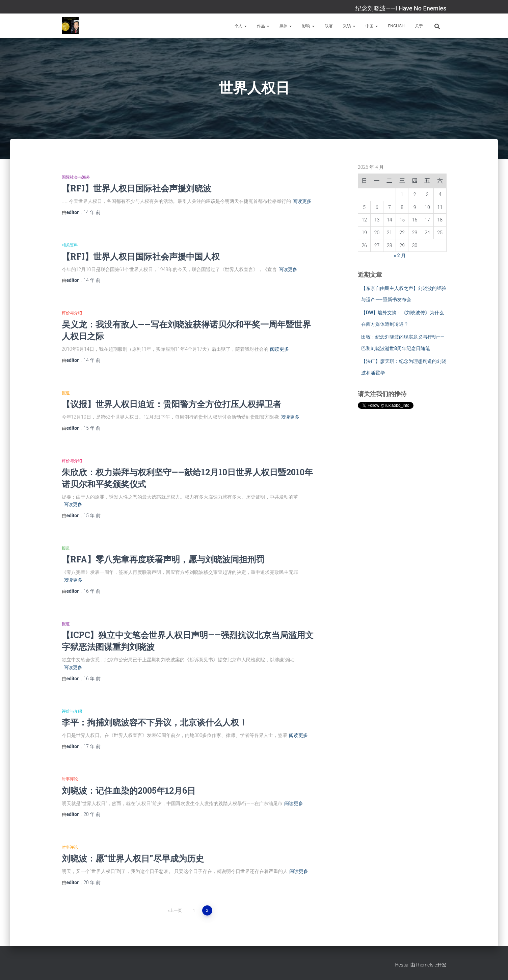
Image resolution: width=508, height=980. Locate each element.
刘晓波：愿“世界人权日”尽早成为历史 (133, 858)
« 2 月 (400, 256)
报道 (66, 393)
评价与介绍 (72, 313)
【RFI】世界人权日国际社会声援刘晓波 (137, 188)
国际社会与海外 (76, 177)
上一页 (176, 910)
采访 (349, 26)
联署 (329, 26)
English (396, 26)
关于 (419, 26)
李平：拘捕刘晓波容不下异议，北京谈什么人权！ (155, 722)
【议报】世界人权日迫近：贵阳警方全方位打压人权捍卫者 (171, 404)
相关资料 (70, 245)
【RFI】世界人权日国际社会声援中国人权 (141, 256)
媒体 (286, 26)
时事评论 (70, 779)
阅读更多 (302, 201)
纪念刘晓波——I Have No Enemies (401, 8)
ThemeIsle (426, 965)
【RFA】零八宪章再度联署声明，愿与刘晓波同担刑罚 (163, 559)
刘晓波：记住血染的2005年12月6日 (129, 790)
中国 (372, 26)
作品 (263, 26)
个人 (240, 26)
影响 (308, 26)
